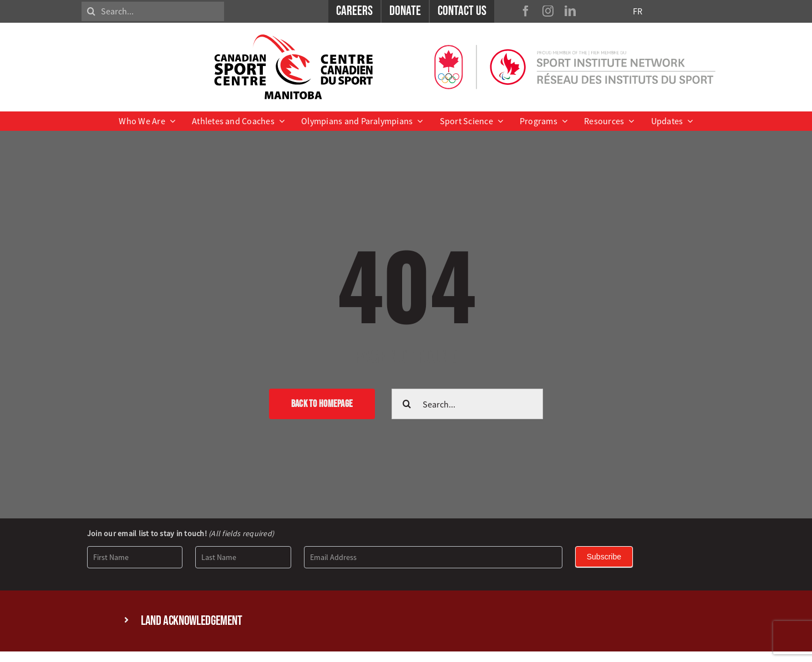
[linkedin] (570, 11)
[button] (406, 621)
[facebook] (526, 11)
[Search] (91, 11)
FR (638, 11)
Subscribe (604, 557)
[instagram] (548, 11)
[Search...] (153, 11)
